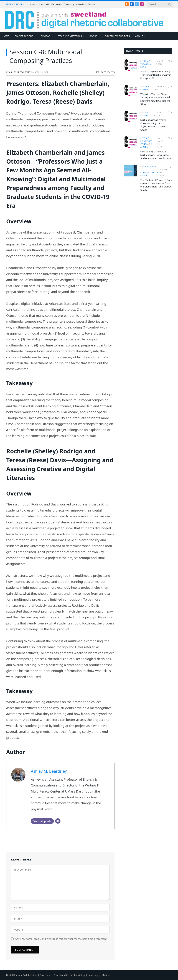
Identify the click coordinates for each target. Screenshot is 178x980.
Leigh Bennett (145, 88)
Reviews (46, 36)
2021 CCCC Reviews (105, 72)
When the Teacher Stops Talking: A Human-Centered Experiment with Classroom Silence (155, 99)
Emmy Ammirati (146, 114)
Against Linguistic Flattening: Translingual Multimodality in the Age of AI (66, 4)
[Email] (58, 821)
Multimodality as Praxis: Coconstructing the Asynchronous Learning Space (153, 125)
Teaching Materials (70, 36)
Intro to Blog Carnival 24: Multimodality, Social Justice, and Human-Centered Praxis (156, 155)
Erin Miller (150, 167)
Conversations (24, 36)
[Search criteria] (160, 4)
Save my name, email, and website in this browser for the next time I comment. (61, 939)
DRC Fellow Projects (117, 36)
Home (6, 36)
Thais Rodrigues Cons (146, 141)
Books (93, 36)
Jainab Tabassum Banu (146, 64)
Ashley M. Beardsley (20, 72)
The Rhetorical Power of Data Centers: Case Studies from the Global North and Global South (156, 185)
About (139, 36)
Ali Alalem (147, 145)
